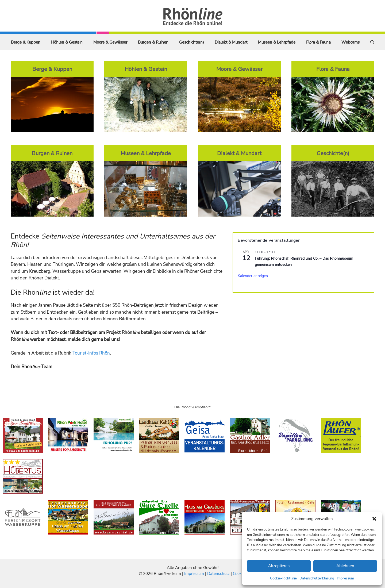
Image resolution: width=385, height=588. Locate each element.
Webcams (351, 42)
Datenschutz (218, 574)
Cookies (240, 574)
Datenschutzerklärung (317, 578)
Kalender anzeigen (253, 276)
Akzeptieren (279, 566)
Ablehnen (345, 566)
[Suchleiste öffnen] (372, 42)
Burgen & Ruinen (153, 42)
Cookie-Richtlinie (283, 578)
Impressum (345, 578)
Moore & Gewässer (110, 42)
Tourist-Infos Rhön (91, 353)
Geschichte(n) (192, 42)
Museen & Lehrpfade (277, 42)
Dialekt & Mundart (231, 42)
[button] (374, 519)
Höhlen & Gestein (67, 42)
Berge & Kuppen (26, 42)
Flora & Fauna (318, 42)
